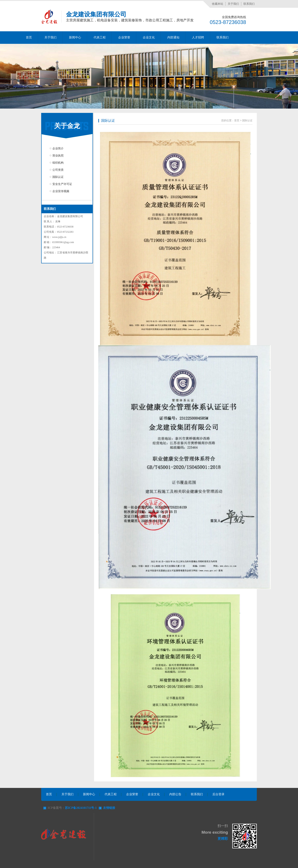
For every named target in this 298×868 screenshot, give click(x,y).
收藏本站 (218, 4)
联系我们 (249, 4)
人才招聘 (198, 37)
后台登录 (218, 794)
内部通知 (173, 37)
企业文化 (149, 37)
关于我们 (233, 4)
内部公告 (175, 794)
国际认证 (58, 177)
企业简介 (58, 148)
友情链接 (109, 808)
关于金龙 (67, 126)
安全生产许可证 (62, 184)
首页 (29, 37)
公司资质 (58, 170)
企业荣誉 (124, 37)
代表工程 (100, 37)
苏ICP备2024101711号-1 (81, 808)
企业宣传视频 (61, 191)
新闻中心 (75, 37)
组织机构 (58, 163)
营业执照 (58, 156)
